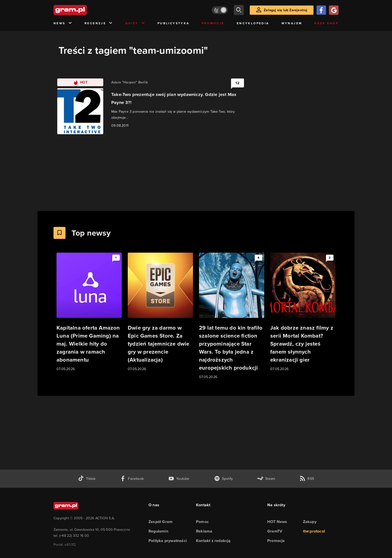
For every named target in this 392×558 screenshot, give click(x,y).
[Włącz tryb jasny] (220, 10)
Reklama (204, 531)
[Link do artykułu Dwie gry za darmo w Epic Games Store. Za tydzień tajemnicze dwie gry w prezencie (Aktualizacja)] (160, 312)
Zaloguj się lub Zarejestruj (285, 10)
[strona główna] (82, 10)
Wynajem (292, 23)
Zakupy (310, 522)
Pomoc (202, 522)
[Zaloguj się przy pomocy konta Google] (334, 10)
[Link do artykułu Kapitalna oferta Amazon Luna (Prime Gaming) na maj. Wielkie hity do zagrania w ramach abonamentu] (89, 312)
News (63, 23)
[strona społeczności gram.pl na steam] (266, 479)
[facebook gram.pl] (132, 479)
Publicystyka (173, 23)
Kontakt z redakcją (213, 541)
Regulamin (158, 531)
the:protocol (314, 531)
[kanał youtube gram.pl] (179, 479)
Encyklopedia (253, 23)
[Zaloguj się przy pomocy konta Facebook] (321, 10)
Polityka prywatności (168, 541)
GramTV (275, 531)
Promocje (213, 23)
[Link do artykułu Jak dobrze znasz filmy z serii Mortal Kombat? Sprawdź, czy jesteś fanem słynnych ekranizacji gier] (303, 312)
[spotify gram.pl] (223, 479)
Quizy (135, 23)
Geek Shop (326, 23)
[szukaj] (239, 10)
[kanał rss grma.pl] (307, 479)
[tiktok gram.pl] (87, 479)
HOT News (277, 522)
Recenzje (99, 23)
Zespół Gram (160, 522)
